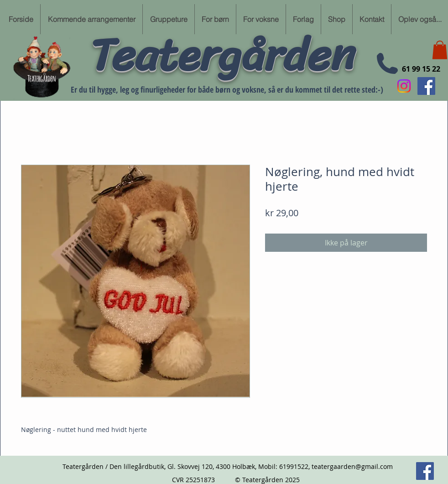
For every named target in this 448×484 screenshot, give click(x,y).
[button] (440, 50)
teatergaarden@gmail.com (352, 466)
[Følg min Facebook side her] (426, 86)
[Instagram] (404, 86)
